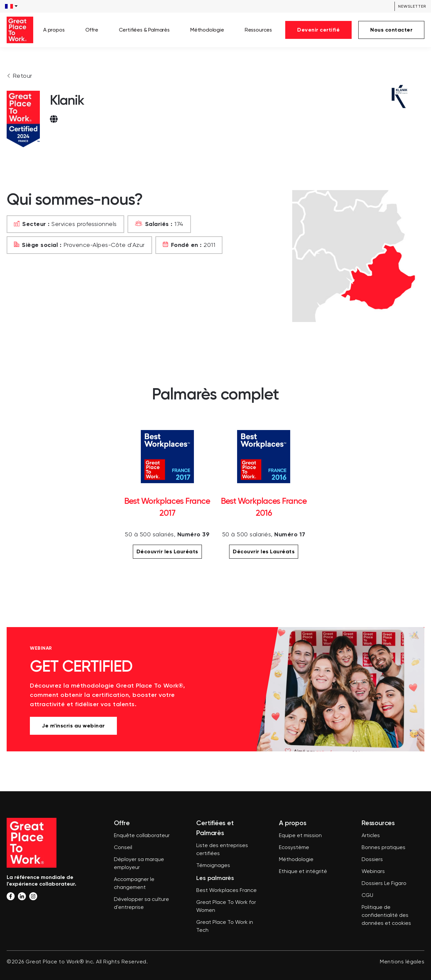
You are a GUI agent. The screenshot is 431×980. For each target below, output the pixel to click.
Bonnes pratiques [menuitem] (384, 848)
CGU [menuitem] (367, 896)
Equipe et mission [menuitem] (300, 836)
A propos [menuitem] (54, 30)
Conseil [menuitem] (123, 848)
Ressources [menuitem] (258, 30)
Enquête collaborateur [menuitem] (142, 836)
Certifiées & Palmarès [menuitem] (144, 30)
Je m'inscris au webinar (73, 726)
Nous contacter (391, 30)
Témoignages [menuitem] (213, 866)
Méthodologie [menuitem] (207, 30)
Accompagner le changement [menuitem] (134, 884)
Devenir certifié (318, 30)
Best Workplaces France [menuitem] (226, 891)
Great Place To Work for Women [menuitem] (226, 907)
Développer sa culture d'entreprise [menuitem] (141, 904)
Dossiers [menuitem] (372, 860)
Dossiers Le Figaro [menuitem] (384, 884)
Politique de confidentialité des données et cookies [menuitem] (386, 916)
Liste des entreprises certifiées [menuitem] (222, 850)
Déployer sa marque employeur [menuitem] (139, 864)
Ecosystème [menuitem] (294, 848)
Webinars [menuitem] (373, 872)
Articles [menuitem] (371, 836)
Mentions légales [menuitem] (402, 962)
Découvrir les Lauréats (167, 551)
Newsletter (412, 6)
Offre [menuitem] (92, 30)
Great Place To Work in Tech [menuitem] (225, 926)
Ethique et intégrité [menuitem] (303, 872)
